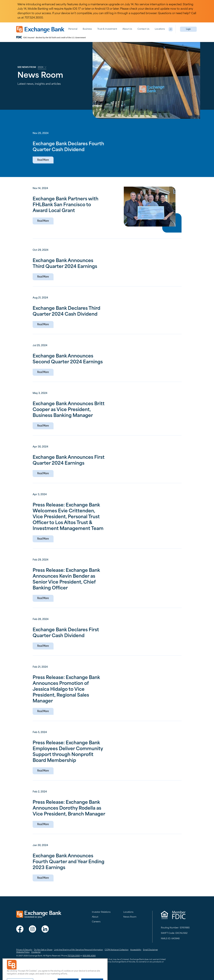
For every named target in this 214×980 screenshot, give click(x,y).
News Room (130, 917)
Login (188, 29)
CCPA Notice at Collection (117, 950)
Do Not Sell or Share (43, 950)
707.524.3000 (74, 956)
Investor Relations (101, 912)
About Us (127, 29)
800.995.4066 (89, 956)
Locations (160, 29)
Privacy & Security (24, 950)
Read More (43, 160)
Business (87, 29)
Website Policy (23, 952)
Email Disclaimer (150, 950)
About (95, 917)
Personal (73, 29)
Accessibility (136, 950)
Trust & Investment (107, 29)
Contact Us (143, 29)
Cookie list (36, 952)
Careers (96, 922)
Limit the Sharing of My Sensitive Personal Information (79, 950)
